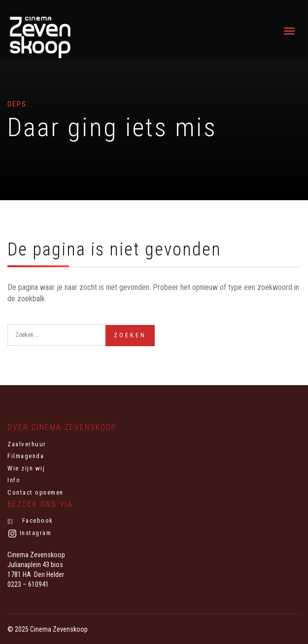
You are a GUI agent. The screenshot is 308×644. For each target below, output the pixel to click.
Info (14, 480)
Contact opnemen (35, 492)
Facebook (30, 521)
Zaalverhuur (27, 444)
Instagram (29, 534)
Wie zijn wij (26, 468)
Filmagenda (26, 456)
